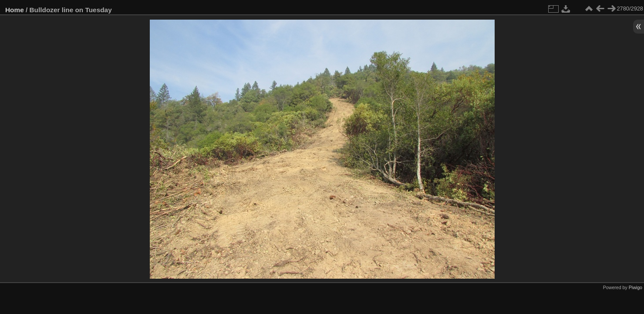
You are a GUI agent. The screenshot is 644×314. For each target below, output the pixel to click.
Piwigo (636, 287)
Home (15, 10)
